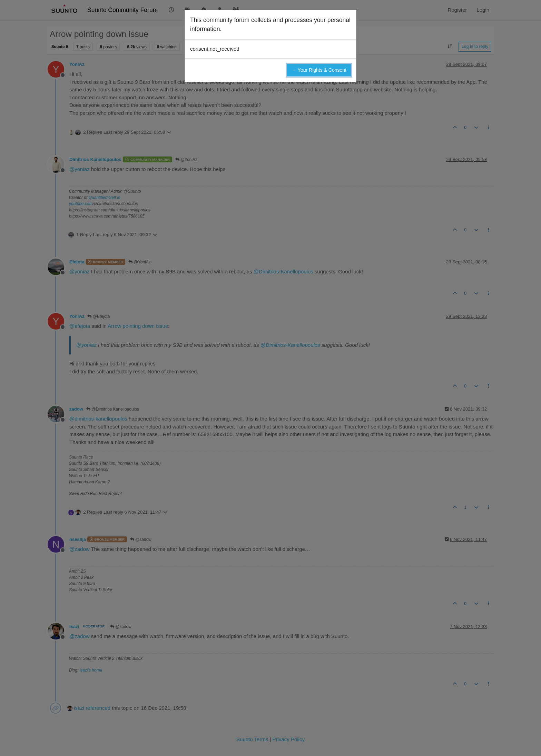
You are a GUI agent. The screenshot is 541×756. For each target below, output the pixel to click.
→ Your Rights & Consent (319, 70)
